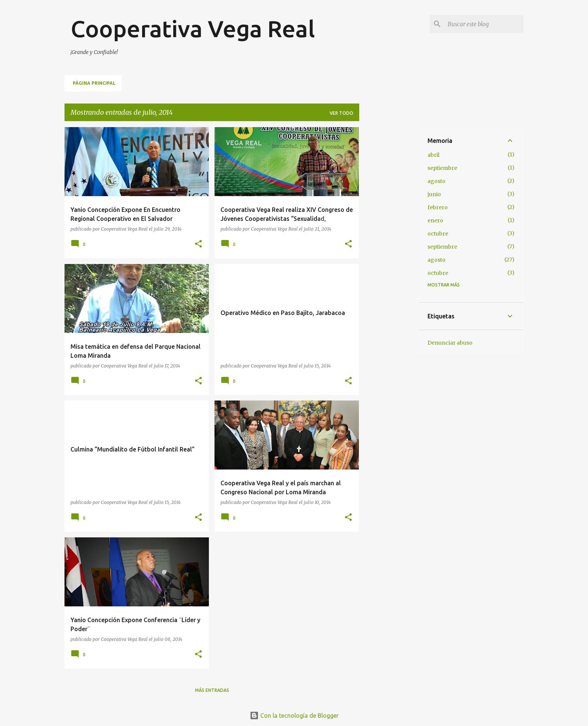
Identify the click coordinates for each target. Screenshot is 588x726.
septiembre (442, 168)
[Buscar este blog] (484, 24)
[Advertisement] (389, 240)
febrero (438, 207)
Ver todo (341, 113)
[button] (198, 244)
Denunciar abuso (450, 343)
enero (435, 220)
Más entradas (212, 690)
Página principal (94, 83)
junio (434, 194)
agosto (436, 181)
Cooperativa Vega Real (193, 28)
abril (433, 155)
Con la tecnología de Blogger (294, 715)
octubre (438, 234)
